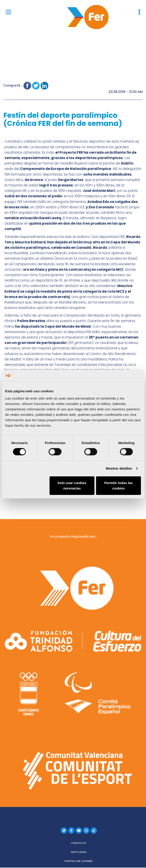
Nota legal (79, 848)
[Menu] (8, 12)
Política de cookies (79, 857)
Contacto (79, 839)
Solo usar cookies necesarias (72, 486)
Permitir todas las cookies (118, 486)
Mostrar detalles (119, 468)
